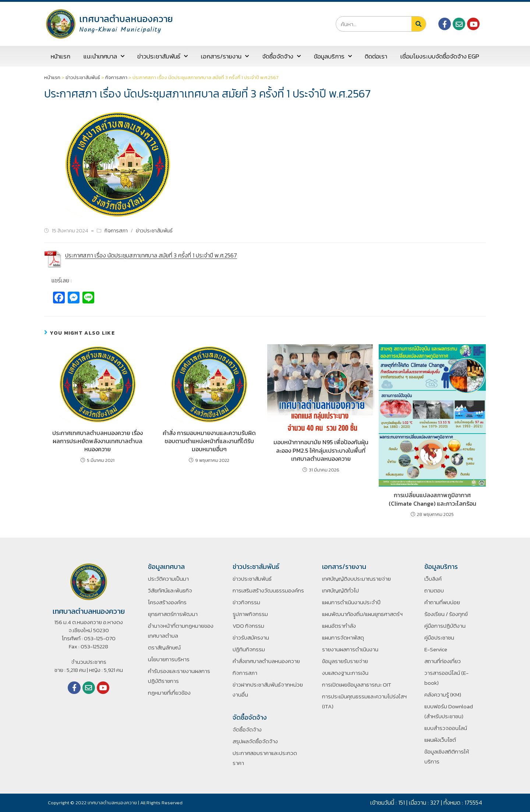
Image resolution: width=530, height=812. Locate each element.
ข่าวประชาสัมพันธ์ (162, 56)
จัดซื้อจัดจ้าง (281, 56)
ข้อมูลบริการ (333, 56)
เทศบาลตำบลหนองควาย (126, 19)
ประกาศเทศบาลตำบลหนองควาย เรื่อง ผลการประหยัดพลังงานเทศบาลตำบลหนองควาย (98, 441)
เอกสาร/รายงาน (225, 56)
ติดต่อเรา (376, 56)
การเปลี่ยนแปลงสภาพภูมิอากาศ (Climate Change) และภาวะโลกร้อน (432, 499)
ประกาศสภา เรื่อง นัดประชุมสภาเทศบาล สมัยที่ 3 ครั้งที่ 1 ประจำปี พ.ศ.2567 (151, 255)
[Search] (419, 24)
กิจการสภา (116, 77)
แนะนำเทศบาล (104, 56)
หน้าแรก (61, 56)
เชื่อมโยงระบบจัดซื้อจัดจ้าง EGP (440, 56)
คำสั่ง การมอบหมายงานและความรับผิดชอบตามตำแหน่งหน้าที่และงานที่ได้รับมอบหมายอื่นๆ (209, 441)
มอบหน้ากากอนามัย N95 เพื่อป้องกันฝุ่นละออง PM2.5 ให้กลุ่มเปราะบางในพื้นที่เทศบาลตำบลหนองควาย (321, 450)
